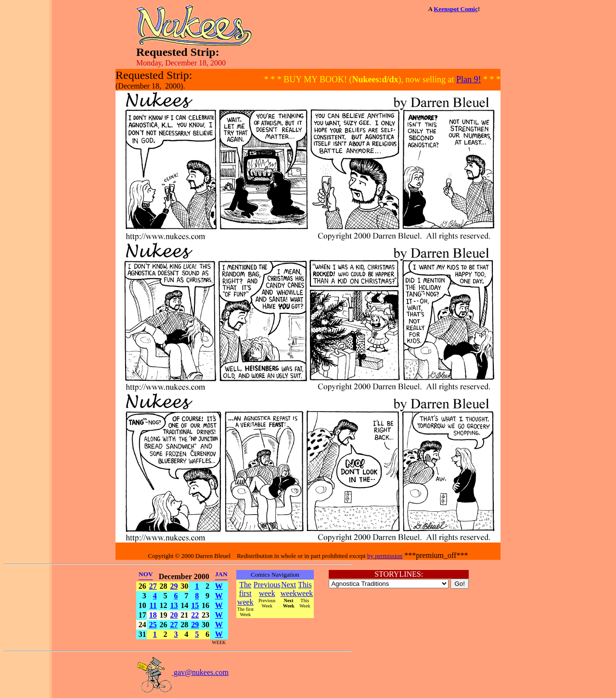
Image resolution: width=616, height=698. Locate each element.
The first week (245, 593)
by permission (385, 556)
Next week (289, 589)
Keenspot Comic (456, 9)
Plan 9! (469, 79)
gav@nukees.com (182, 672)
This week (305, 589)
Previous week (267, 589)
